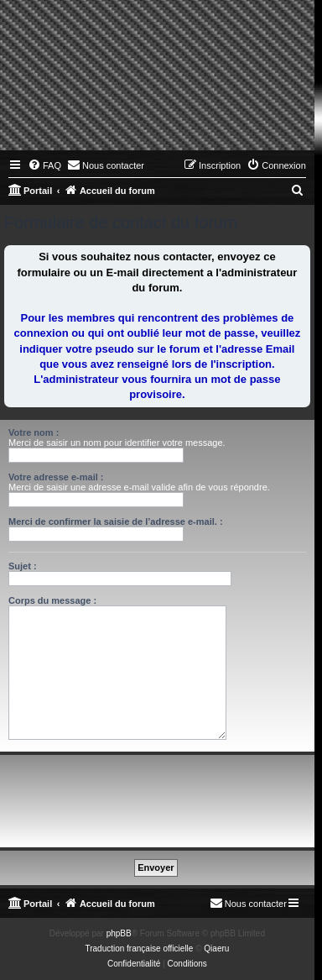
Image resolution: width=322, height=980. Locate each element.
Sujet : (23, 566)
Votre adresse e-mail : (56, 477)
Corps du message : (52, 600)
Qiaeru (216, 949)
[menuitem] (44, 165)
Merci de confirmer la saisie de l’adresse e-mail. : (116, 521)
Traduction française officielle (139, 949)
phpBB (119, 933)
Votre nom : (34, 432)
